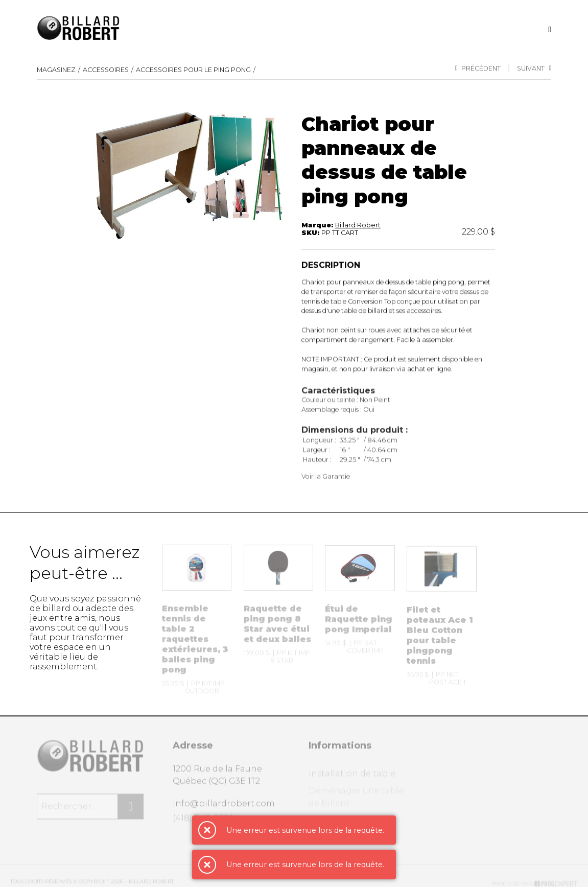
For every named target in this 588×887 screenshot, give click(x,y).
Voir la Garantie (326, 481)
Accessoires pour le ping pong (193, 70)
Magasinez (56, 70)
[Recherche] (550, 29)
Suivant (534, 69)
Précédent (478, 69)
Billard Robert (358, 226)
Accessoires (106, 70)
